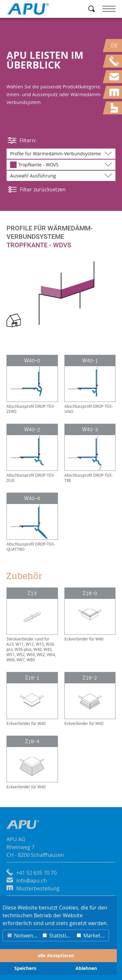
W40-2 (32, 429)
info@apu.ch (32, 881)
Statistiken (58, 935)
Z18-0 (90, 593)
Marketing (92, 935)
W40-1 (90, 361)
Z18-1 (32, 678)
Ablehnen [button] (86, 968)
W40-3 (90, 429)
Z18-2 (90, 678)
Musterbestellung (38, 888)
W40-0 (32, 361)
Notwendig (24, 935)
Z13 (32, 593)
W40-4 (32, 498)
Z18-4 (32, 741)
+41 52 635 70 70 (36, 873)
